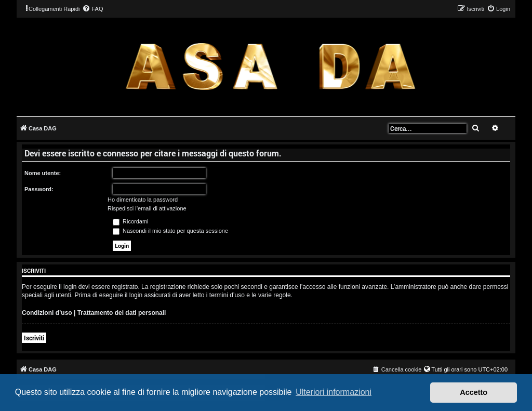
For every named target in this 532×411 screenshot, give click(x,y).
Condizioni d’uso (47, 313)
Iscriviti (34, 338)
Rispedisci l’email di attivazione (147, 208)
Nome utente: (43, 173)
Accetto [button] (474, 392)
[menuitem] (92, 9)
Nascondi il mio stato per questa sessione (170, 231)
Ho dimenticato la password (143, 200)
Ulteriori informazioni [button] (334, 392)
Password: (39, 189)
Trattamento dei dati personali (122, 313)
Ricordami (131, 221)
